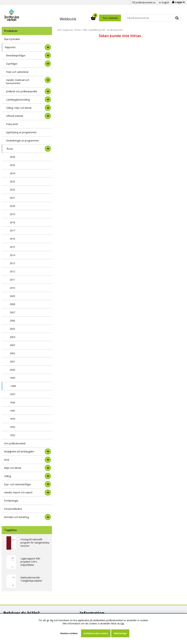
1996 (12, 402)
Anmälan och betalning (16, 517)
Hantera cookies (69, 633)
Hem (59, 30)
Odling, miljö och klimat (19, 108)
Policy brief (12, 124)
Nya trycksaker (12, 39)
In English (164, 2)
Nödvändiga (120, 633)
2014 (12, 255)
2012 (12, 271)
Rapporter (10, 47)
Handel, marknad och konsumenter (18, 82)
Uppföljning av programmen (21, 132)
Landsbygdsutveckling (18, 100)
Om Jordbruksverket (15, 443)
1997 (12, 394)
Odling (7, 476)
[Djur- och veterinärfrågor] (48, 484)
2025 (12, 165)
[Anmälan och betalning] (48, 517)
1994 (12, 419)
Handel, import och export (18, 492)
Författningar (11, 501)
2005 (12, 329)
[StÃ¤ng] (48, 47)
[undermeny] (48, 55)
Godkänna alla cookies (96, 633)
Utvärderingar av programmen (22, 141)
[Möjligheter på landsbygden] (48, 452)
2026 (12, 157)
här (122, 623)
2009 (12, 296)
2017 (12, 230)
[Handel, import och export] (48, 492)
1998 (13, 386)
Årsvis (10, 149)
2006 (12, 321)
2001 (12, 362)
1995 (12, 411)
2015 (12, 247)
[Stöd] (48, 460)
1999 (12, 378)
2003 (12, 345)
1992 (12, 435)
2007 (12, 312)
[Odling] (48, 476)
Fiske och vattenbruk (17, 72)
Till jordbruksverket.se (144, 2)
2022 (12, 190)
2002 (12, 353)
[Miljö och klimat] (48, 468)
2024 (12, 173)
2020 (12, 206)
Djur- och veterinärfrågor (18, 484)
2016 (12, 239)
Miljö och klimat (13, 468)
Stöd (7, 460)
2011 (12, 280)
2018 (12, 222)
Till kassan (170, 18)
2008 (12, 304)
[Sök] (108, 18)
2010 (12, 288)
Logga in (180, 2)
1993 (12, 427)
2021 (12, 198)
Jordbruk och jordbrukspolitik (22, 91)
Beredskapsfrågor (16, 55)
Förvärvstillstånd (13, 509)
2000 (12, 370)
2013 (12, 263)
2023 (12, 181)
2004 (12, 337)
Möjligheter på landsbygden (19, 451)
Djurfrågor (12, 64)
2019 (12, 214)
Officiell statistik (15, 116)
